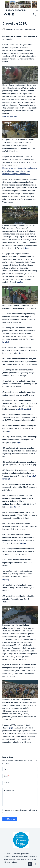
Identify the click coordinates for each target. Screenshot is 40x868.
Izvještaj (6, 580)
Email (7, 776)
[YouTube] (13, 14)
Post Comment (10, 819)
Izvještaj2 (6, 479)
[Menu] (37, 10)
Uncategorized (30, 29)
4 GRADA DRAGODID (16, 10)
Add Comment (10, 790)
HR (30, 864)
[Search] (34, 14)
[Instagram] (9, 14)
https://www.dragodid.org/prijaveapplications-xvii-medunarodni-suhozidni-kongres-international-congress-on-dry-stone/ (20, 171)
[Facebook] (5, 14)
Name (7, 769)
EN (36, 864)
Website (7, 783)
